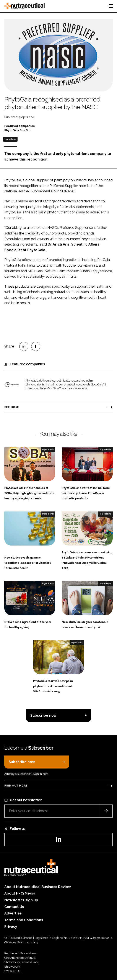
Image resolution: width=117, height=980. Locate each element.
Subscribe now (43, 715)
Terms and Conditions (24, 920)
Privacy (11, 927)
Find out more (16, 786)
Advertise (13, 913)
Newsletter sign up (21, 900)
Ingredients (11, 139)
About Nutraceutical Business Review (38, 887)
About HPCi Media (20, 893)
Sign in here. (41, 774)
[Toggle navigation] (111, 6)
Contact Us (14, 907)
